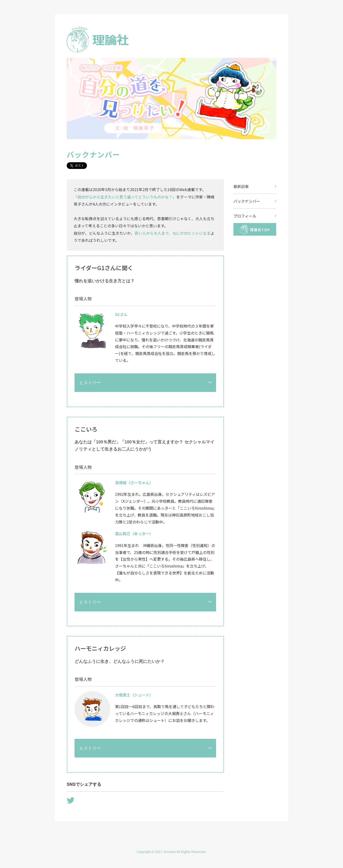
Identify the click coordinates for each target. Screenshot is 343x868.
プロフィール (245, 216)
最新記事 (241, 186)
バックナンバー (247, 201)
